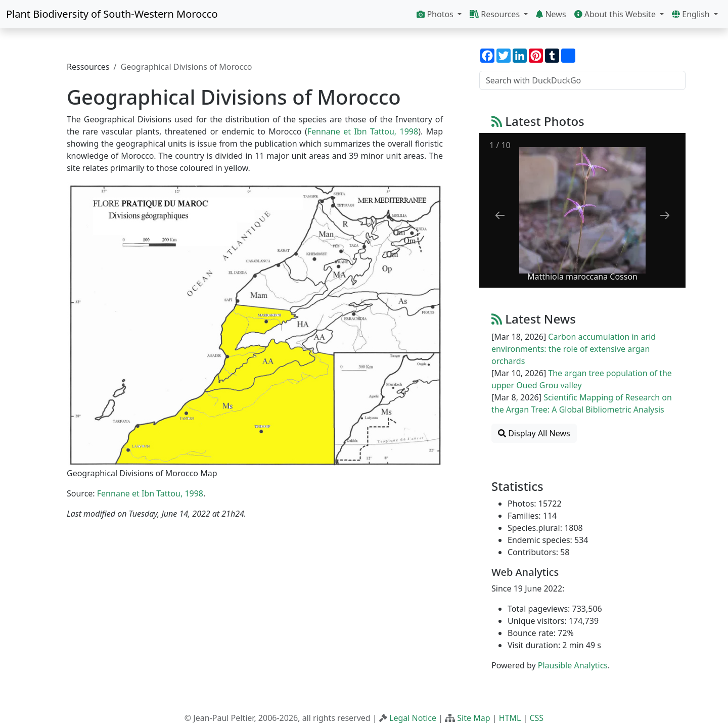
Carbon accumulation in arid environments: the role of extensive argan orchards (574, 349)
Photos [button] (436, 14)
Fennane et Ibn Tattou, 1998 (363, 131)
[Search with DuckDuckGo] (582, 80)
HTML (510, 718)
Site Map (473, 718)
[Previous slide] (500, 215)
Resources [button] (496, 14)
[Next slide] (665, 215)
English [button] (692, 14)
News (551, 14)
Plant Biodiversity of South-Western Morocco (112, 14)
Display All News (534, 433)
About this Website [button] (616, 14)
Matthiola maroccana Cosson (582, 277)
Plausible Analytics (573, 665)
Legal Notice (413, 718)
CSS (536, 718)
